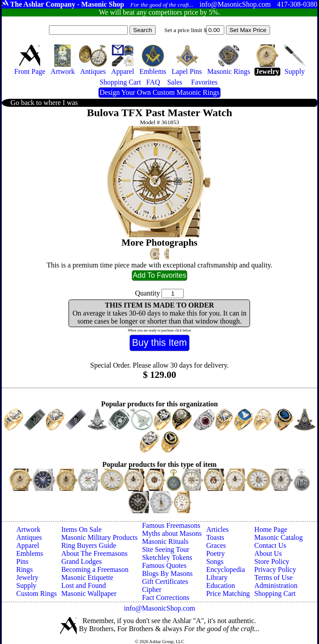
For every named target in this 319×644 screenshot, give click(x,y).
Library (217, 577)
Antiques (29, 537)
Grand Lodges (82, 561)
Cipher (152, 589)
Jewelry (27, 577)
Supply (26, 585)
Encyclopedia (225, 569)
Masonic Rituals (165, 541)
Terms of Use (274, 577)
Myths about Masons (172, 533)
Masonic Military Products (100, 537)
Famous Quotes (164, 565)
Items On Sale (82, 529)
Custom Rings (36, 593)
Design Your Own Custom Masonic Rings (159, 92)
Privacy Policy (275, 569)
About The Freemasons (95, 553)
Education (220, 585)
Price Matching (228, 593)
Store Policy (272, 561)
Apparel (28, 545)
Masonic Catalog (279, 537)
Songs (215, 561)
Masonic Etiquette (87, 577)
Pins (22, 561)
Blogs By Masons (167, 573)
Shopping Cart (275, 593)
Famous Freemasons (171, 525)
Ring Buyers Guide (89, 545)
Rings (24, 569)
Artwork (28, 529)
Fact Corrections (166, 597)
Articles (217, 529)
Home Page (271, 529)
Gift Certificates (165, 581)
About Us (268, 553)
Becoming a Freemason (95, 569)
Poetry (215, 553)
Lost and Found (84, 585)
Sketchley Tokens (167, 557)
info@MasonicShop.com (159, 608)
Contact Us (271, 545)
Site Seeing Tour (166, 549)
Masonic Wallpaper (89, 593)
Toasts (215, 537)
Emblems (29, 553)
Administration (276, 585)
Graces (216, 545)
